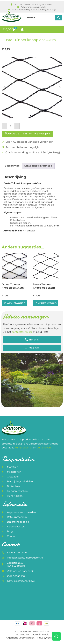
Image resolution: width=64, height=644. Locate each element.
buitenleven (44, 448)
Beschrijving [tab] (12, 166)
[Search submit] (59, 18)
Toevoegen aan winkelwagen (27, 133)
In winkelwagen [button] (14, 303)
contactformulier (22, 332)
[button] (61, 29)
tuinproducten (24, 448)
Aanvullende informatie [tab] (38, 166)
